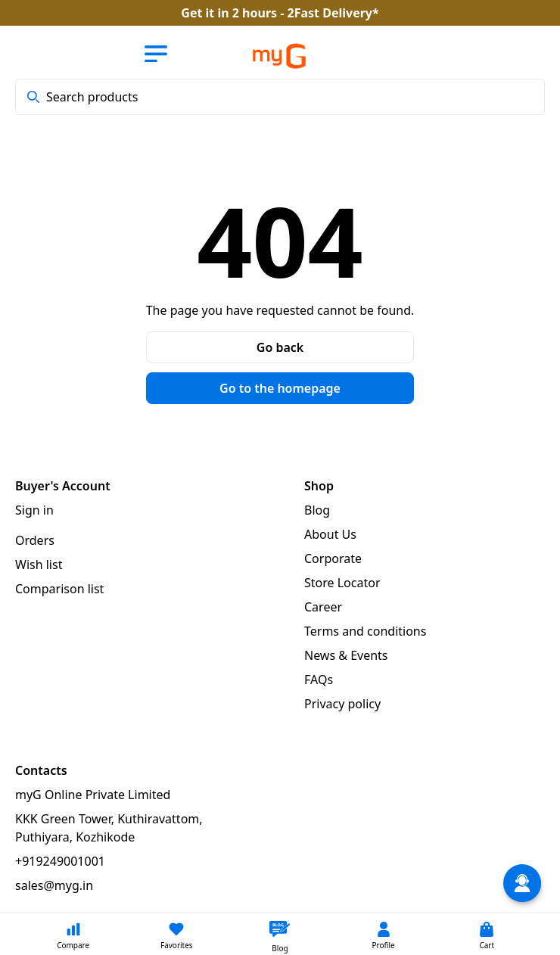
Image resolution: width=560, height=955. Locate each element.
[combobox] (280, 97)
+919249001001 (60, 861)
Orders (35, 540)
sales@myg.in (54, 885)
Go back (280, 347)
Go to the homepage (280, 388)
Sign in (34, 510)
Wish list (39, 565)
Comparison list (59, 589)
